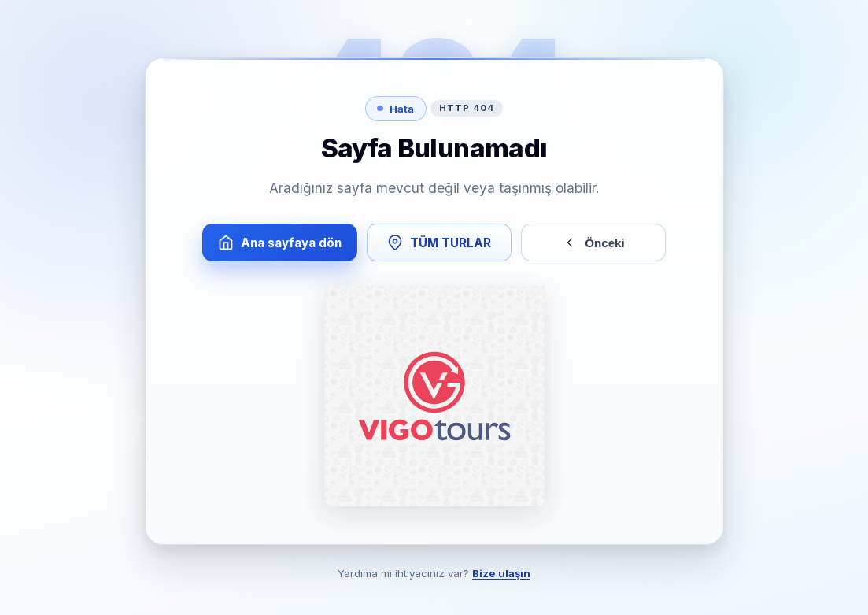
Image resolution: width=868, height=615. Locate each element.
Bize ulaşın (501, 573)
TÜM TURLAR (439, 243)
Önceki (593, 243)
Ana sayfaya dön (280, 243)
